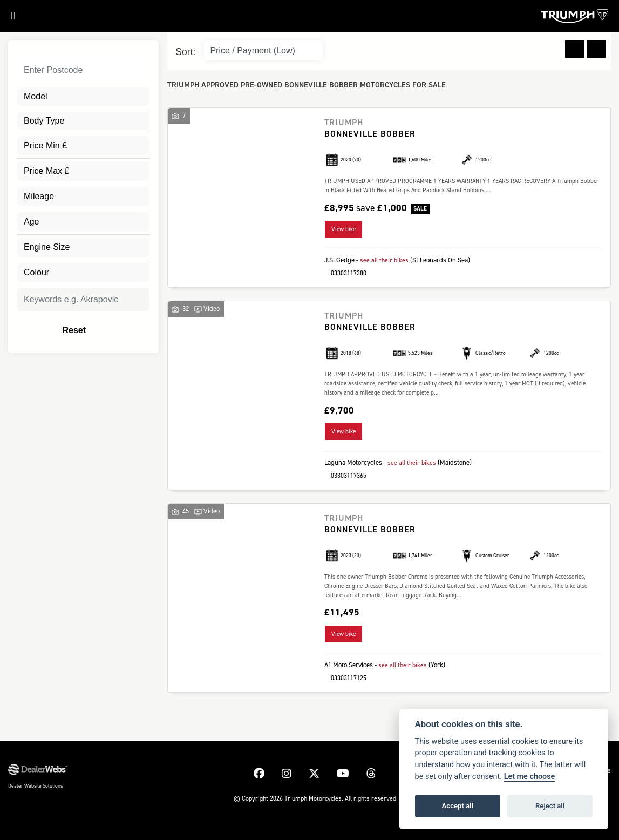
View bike (343, 229)
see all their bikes (385, 260)
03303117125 (346, 676)
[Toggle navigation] (8, 19)
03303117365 (346, 474)
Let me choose (530, 777)
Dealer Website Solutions (35, 784)
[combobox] (83, 97)
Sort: (185, 52)
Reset (104, 330)
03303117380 (346, 272)
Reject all (550, 806)
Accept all (458, 806)
